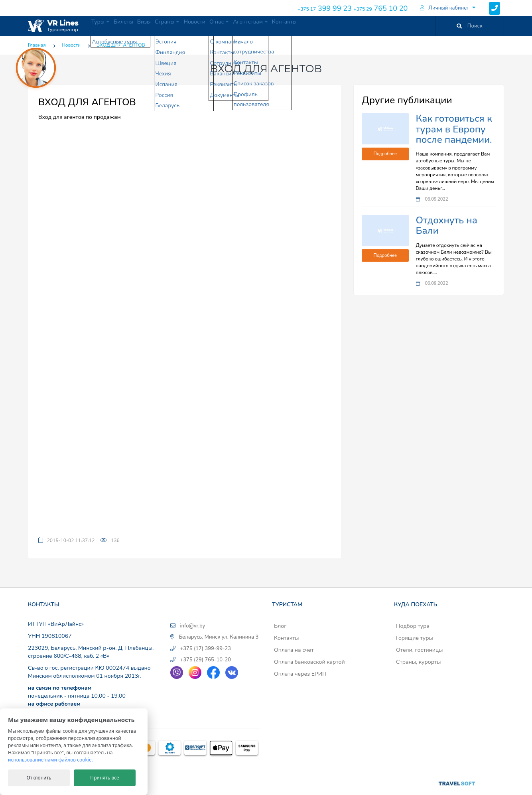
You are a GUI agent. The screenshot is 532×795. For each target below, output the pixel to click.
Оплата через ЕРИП (300, 674)
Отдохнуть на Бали (447, 225)
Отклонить (39, 778)
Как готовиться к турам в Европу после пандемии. (454, 129)
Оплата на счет (294, 650)
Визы (165, 26)
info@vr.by (192, 626)
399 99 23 (325, 8)
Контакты (348, 26)
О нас (265, 26)
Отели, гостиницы (420, 650)
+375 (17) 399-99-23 (205, 649)
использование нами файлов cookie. (50, 760)
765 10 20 (380, 8)
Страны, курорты (418, 662)
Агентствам (306, 26)
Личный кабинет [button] (444, 8)
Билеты (137, 26)
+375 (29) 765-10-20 (205, 660)
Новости (232, 26)
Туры (105, 26)
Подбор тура (413, 626)
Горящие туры (415, 638)
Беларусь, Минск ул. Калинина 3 (219, 637)
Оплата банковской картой (309, 662)
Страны (197, 26)
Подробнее (385, 154)
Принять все (104, 778)
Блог (280, 626)
